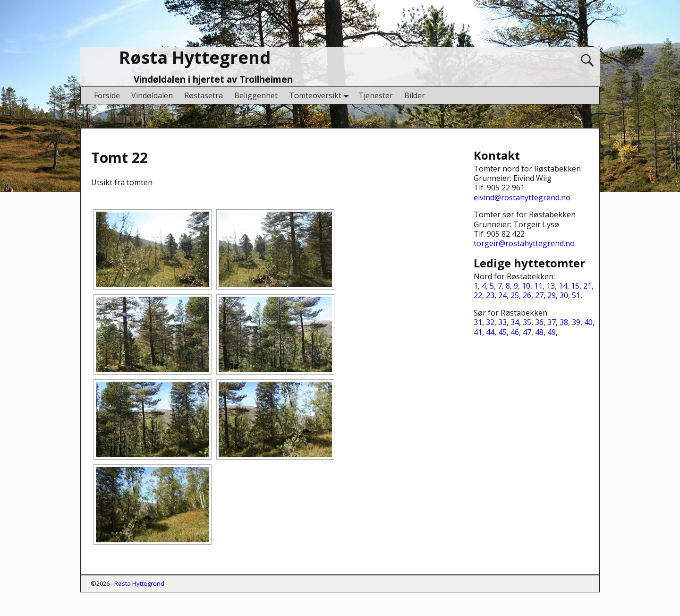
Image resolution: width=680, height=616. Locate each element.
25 (515, 295)
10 (526, 286)
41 (478, 332)
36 (539, 322)
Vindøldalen (152, 95)
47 (527, 332)
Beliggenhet (256, 95)
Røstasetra (204, 95)
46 (515, 332)
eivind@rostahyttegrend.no (522, 197)
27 (539, 295)
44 (490, 332)
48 (539, 332)
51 (576, 295)
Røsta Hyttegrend (195, 57)
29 (552, 295)
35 (527, 322)
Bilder (415, 95)
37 (552, 322)
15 (575, 286)
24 (502, 295)
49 (552, 332)
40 (588, 322)
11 (538, 286)
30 (564, 295)
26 (527, 295)
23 (490, 295)
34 (515, 322)
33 (502, 322)
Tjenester (376, 95)
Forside (107, 95)
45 (502, 332)
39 (576, 322)
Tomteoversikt (321, 95)
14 (563, 286)
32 (490, 322)
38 (564, 322)
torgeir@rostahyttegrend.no (524, 243)
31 (478, 322)
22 (478, 295)
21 (587, 286)
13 (551, 286)
